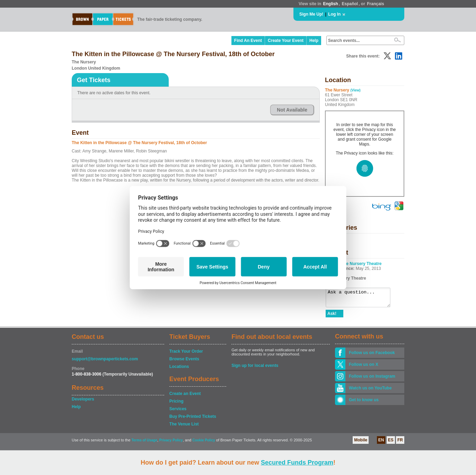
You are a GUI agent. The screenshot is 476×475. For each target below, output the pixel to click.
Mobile (361, 443)
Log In (334, 14)
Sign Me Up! (311, 14)
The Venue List (184, 427)
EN (381, 443)
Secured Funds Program (297, 463)
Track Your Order (186, 354)
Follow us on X (364, 368)
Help (314, 41)
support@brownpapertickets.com (105, 362)
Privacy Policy (171, 443)
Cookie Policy (204, 443)
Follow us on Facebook (372, 356)
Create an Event (185, 397)
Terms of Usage (144, 443)
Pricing (177, 404)
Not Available (292, 110)
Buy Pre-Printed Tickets (193, 420)
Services (178, 412)
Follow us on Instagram (372, 379)
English (330, 4)
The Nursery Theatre (362, 264)
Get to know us (364, 403)
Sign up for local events (255, 369)
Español (350, 4)
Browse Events (184, 362)
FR (400, 443)
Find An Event (248, 41)
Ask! (332, 317)
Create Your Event (286, 41)
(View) (355, 90)
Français (375, 4)
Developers (83, 402)
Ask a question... (362, 299)
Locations (179, 370)
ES (391, 443)
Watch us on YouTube (370, 391)
